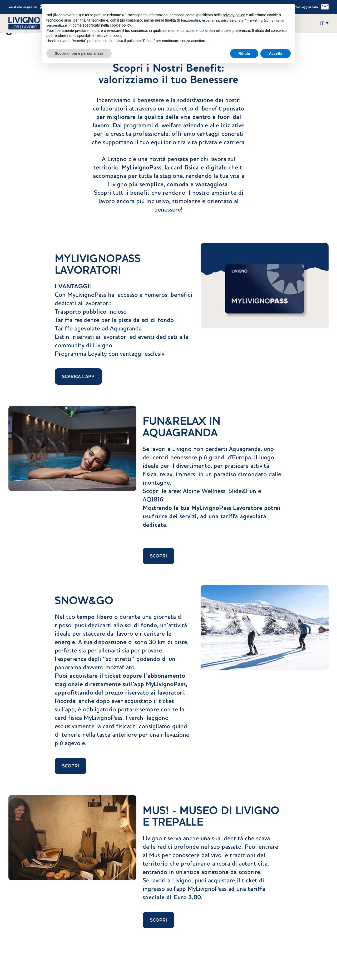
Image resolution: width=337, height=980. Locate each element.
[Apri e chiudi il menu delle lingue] (324, 23)
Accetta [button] (276, 53)
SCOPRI (158, 556)
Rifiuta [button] (244, 53)
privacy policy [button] (234, 15)
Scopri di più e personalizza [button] (79, 53)
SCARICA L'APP (78, 376)
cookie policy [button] (120, 25)
